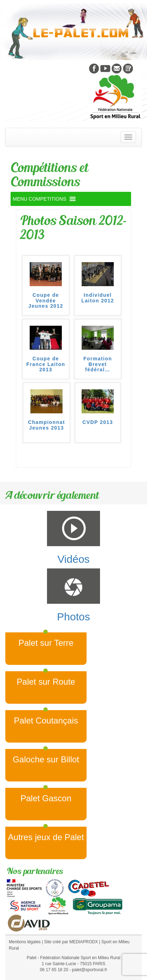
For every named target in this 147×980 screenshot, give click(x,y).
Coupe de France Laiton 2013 (46, 364)
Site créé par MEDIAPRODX (71, 942)
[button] (40, 199)
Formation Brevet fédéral (98, 364)
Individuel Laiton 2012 (98, 298)
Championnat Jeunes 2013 (46, 425)
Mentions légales (25, 942)
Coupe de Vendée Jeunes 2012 (46, 301)
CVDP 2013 (98, 422)
